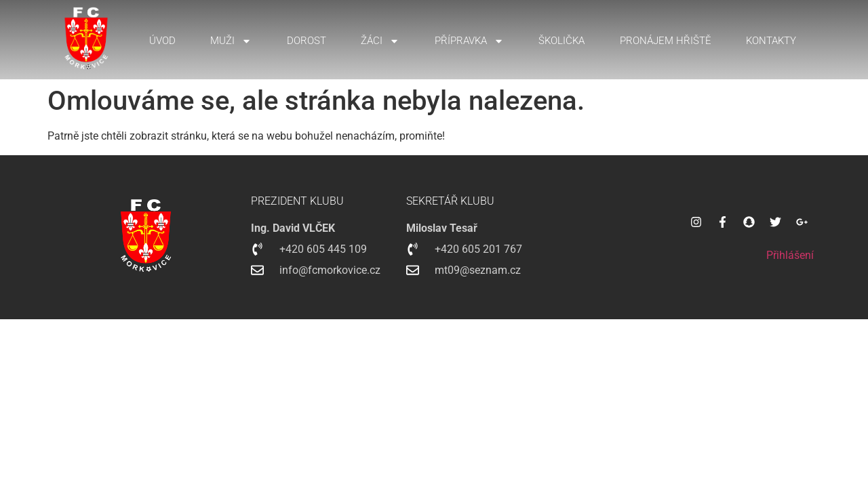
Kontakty (771, 41)
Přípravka (469, 41)
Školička (561, 41)
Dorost (307, 41)
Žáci (380, 41)
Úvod (162, 41)
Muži (231, 41)
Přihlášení (790, 255)
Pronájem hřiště (666, 41)
